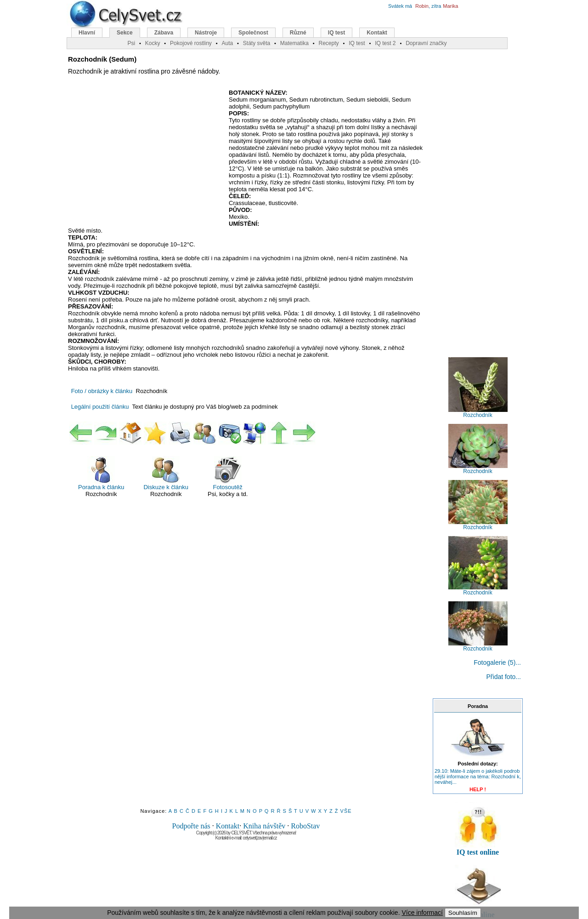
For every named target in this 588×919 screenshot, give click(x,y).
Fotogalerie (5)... (497, 662)
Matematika (294, 43)
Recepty (328, 43)
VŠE (346, 811)
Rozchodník (478, 413)
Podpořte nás (191, 826)
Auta (227, 43)
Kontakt (228, 826)
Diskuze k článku (166, 473)
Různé (298, 33)
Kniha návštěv (264, 826)
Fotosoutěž (228, 473)
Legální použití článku (100, 407)
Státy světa (257, 43)
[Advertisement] (145, 156)
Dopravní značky (426, 43)
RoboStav (305, 826)
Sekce (125, 33)
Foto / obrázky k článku (102, 391)
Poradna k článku (101, 473)
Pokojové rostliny (191, 43)
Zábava (164, 33)
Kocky (153, 43)
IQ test (336, 33)
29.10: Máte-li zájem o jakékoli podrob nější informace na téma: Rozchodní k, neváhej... (478, 776)
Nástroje (206, 33)
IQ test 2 (385, 43)
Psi (131, 43)
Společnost (253, 33)
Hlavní (87, 33)
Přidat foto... (504, 677)
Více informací (422, 913)
